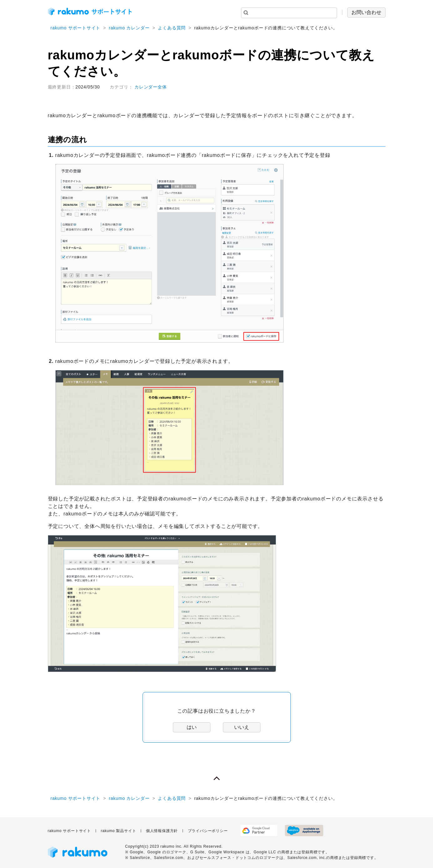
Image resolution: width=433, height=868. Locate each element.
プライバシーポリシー (208, 831)
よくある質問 (172, 28)
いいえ (242, 727)
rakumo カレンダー (129, 28)
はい (192, 727)
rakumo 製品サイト (118, 831)
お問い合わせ (366, 12)
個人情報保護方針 (162, 831)
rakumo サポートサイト (76, 28)
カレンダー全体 (151, 87)
